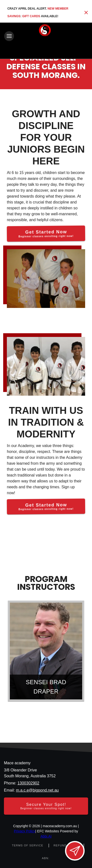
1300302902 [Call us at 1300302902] (28, 783)
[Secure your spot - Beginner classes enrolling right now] (46, 806)
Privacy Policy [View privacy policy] (25, 831)
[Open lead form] (75, 851)
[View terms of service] (28, 845)
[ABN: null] (46, 858)
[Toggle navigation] (9, 36)
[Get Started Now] (46, 234)
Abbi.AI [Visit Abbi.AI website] (46, 836)
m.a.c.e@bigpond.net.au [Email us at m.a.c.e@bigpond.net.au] (37, 790)
